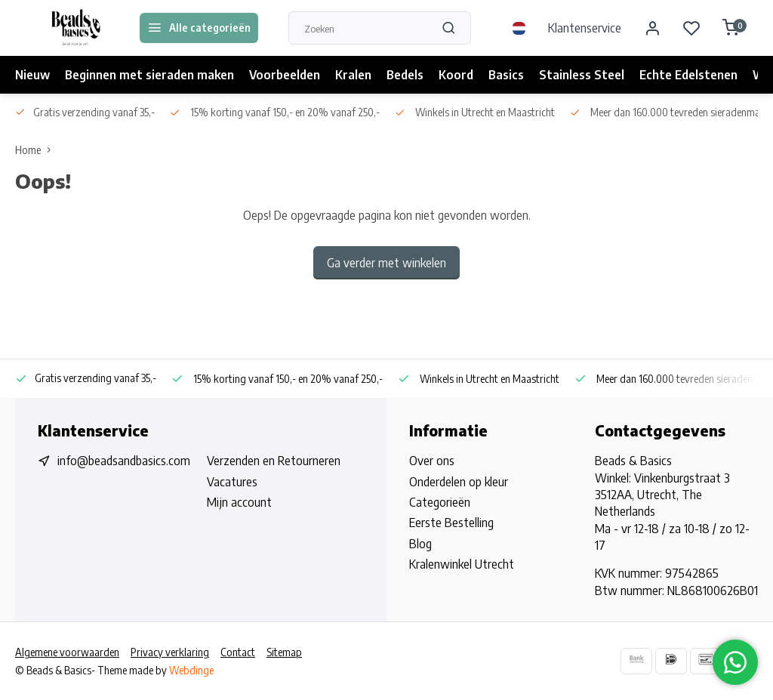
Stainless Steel (582, 75)
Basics (506, 75)
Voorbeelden (285, 75)
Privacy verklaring (170, 652)
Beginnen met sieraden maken (149, 75)
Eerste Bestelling (451, 523)
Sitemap (284, 652)
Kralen (353, 75)
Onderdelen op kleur (459, 482)
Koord (456, 75)
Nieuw (32, 75)
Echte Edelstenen (688, 75)
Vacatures (232, 482)
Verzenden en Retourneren (274, 461)
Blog (420, 544)
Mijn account (239, 502)
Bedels (405, 75)
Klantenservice (585, 28)
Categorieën (440, 502)
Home (36, 150)
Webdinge (191, 670)
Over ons (432, 461)
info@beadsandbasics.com (124, 461)
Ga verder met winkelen (386, 263)
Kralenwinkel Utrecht (462, 564)
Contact (238, 652)
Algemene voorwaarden (67, 652)
